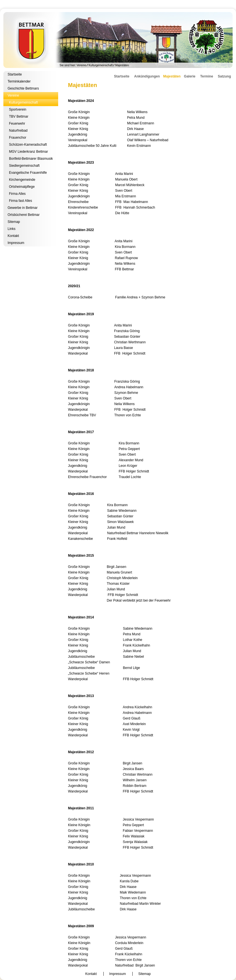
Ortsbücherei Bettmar (24, 215)
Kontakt (13, 236)
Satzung (224, 76)
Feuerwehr (17, 124)
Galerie (190, 76)
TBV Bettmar (19, 116)
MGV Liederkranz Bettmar (29, 152)
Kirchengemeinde (22, 180)
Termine (207, 76)
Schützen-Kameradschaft (28, 145)
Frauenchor (18, 138)
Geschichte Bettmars (23, 88)
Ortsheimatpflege (22, 187)
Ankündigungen (147, 76)
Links (12, 229)
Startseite (15, 74)
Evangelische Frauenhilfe (28, 173)
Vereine (81, 65)
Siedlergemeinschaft (24, 166)
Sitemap (14, 222)
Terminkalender (19, 81)
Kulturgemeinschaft (101, 65)
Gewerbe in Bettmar (23, 208)
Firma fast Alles (21, 201)
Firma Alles (17, 194)
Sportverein (18, 109)
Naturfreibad (18, 131)
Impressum (16, 243)
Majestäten (172, 76)
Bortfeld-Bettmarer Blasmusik (31, 159)
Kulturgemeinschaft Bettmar (118, 40)
